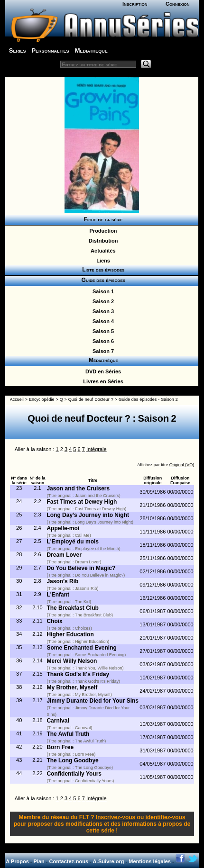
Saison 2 (102, 301)
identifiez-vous (166, 817)
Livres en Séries (102, 381)
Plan (39, 861)
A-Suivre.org (108, 861)
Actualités (102, 251)
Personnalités (50, 50)
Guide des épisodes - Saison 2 (148, 399)
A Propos (17, 861)
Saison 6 (102, 341)
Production (102, 231)
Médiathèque (91, 50)
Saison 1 (102, 291)
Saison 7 (102, 351)
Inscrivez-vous (116, 817)
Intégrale (97, 449)
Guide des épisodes (102, 280)
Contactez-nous (69, 861)
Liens (102, 261)
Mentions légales (150, 861)
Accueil (17, 399)
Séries (18, 50)
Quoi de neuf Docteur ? (91, 399)
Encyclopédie (42, 399)
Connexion (178, 4)
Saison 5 (102, 331)
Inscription (135, 4)
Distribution (102, 241)
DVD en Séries (102, 371)
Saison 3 (102, 311)
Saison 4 (102, 321)
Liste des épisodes (102, 270)
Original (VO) (182, 465)
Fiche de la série (102, 219)
